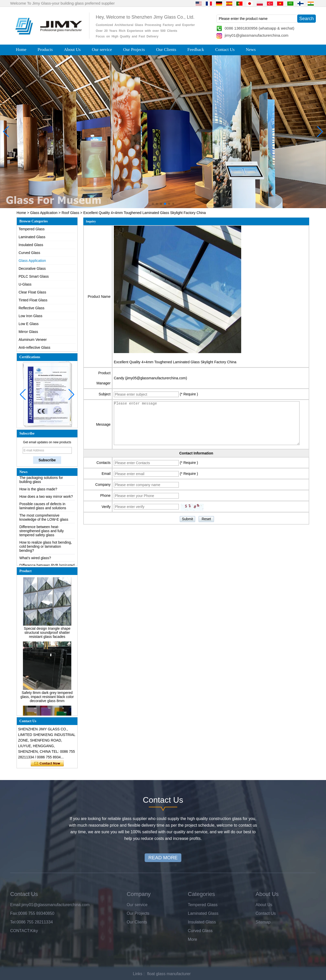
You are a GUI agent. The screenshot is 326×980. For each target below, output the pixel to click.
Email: (16, 905)
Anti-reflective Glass (34, 347)
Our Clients (166, 50)
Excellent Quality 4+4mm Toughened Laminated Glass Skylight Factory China (175, 362)
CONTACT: (20, 931)
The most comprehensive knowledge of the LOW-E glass (44, 519)
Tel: (13, 922)
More (193, 939)
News (251, 50)
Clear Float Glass (32, 292)
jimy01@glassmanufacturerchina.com (256, 35)
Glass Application (44, 213)
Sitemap (263, 922)
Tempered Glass (32, 229)
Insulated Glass (31, 245)
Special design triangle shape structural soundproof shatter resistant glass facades (47, 634)
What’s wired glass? (35, 560)
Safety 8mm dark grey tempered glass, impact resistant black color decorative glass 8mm (47, 698)
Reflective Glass (31, 308)
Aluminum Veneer (33, 340)
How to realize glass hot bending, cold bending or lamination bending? (46, 548)
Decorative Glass (32, 269)
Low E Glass (29, 324)
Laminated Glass (32, 237)
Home (21, 50)
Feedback (196, 50)
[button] (153, 204)
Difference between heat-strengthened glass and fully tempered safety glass (42, 533)
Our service (102, 50)
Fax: (14, 913)
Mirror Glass (28, 332)
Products (45, 50)
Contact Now (47, 763)
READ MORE (163, 858)
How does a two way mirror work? (46, 498)
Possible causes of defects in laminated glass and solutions (43, 508)
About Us (72, 50)
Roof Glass (70, 213)
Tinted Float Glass (33, 300)
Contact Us (225, 50)
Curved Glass (29, 253)
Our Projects (134, 50)
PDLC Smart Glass (34, 276)
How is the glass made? (38, 491)
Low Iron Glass (30, 316)
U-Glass (25, 284)
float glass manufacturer (169, 974)
